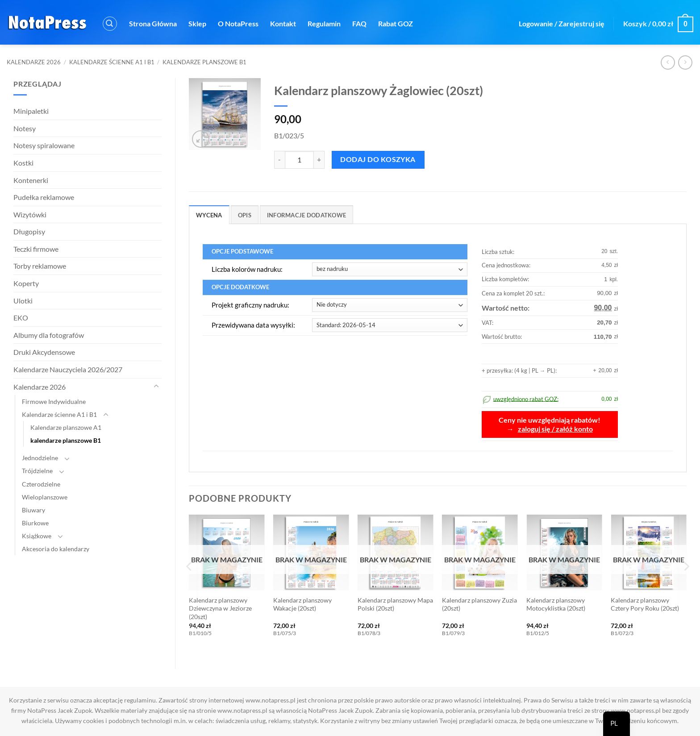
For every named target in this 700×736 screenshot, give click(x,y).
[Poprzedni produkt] (685, 62)
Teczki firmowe (36, 249)
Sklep (197, 23)
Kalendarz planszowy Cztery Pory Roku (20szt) (645, 604)
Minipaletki (31, 111)
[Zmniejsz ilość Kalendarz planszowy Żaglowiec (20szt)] (279, 160)
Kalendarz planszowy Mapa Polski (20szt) (395, 604)
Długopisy (29, 231)
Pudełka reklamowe (44, 197)
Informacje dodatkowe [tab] (306, 215)
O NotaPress (238, 23)
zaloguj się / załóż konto (555, 429)
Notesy (25, 128)
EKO (21, 318)
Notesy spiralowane (44, 145)
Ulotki (23, 301)
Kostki (23, 163)
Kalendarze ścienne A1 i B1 (112, 62)
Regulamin (324, 23)
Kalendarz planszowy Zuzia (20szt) (479, 604)
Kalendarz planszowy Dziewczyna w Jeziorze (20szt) (220, 608)
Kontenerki (31, 180)
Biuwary (33, 510)
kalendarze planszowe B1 (204, 62)
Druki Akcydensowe (44, 352)
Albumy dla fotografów (49, 335)
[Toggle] (156, 387)
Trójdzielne (37, 471)
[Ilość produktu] (299, 160)
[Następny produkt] (668, 62)
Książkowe (37, 536)
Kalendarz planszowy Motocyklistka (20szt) (556, 604)
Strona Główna (153, 23)
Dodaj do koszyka (378, 159)
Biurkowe (35, 523)
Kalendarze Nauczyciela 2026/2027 (68, 369)
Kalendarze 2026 (34, 62)
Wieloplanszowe (45, 497)
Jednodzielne (40, 458)
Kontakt (283, 23)
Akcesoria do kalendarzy (56, 549)
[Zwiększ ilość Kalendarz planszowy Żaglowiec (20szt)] (319, 160)
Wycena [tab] (209, 215)
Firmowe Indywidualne (54, 401)
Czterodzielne (41, 484)
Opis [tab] (245, 215)
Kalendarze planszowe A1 (66, 427)
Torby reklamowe (40, 266)
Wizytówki (30, 214)
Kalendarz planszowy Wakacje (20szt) (302, 604)
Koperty (26, 283)
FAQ (359, 23)
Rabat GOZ (396, 23)
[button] (110, 24)
